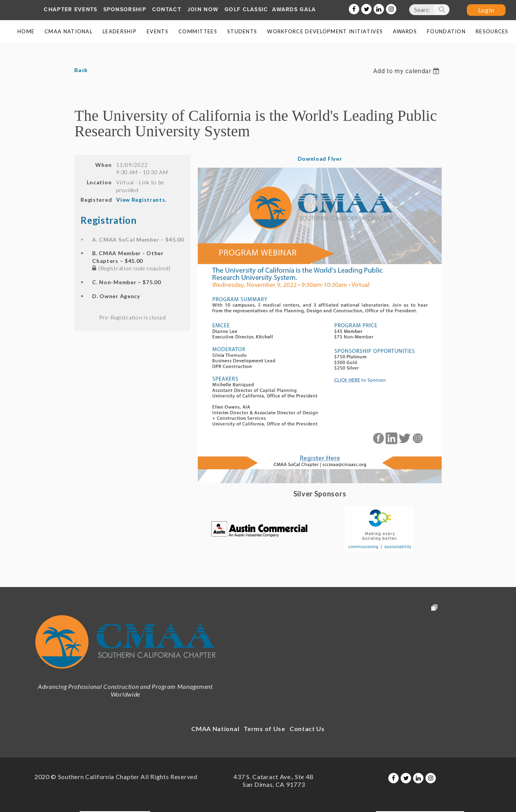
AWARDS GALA (294, 9)
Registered (96, 200)
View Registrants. (141, 200)
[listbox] (407, 71)
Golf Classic (246, 9)
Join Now (203, 9)
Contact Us (307, 729)
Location (99, 182)
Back (81, 70)
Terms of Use (264, 729)
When (103, 165)
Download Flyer (320, 159)
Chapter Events (70, 9)
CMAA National (215, 729)
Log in (486, 10)
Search (441, 11)
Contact (167, 9)
